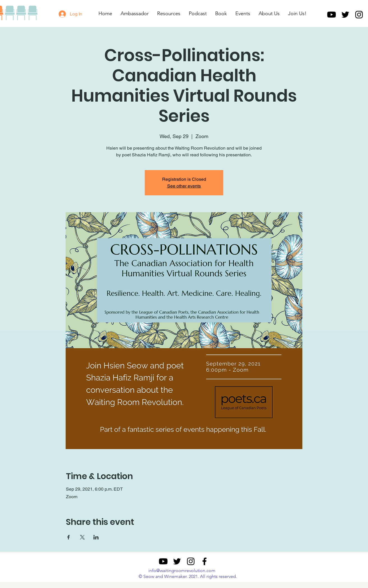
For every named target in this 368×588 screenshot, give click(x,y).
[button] (169, 13)
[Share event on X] (82, 537)
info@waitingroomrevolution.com (182, 570)
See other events (184, 186)
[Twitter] (345, 15)
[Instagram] (359, 15)
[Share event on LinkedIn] (96, 537)
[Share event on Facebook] (69, 537)
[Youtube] (332, 15)
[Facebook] (204, 561)
